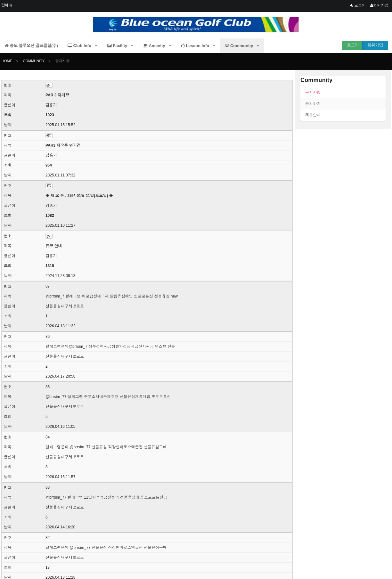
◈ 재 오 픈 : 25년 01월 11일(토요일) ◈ (79, 196)
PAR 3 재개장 (57, 95)
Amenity (154, 46)
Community (239, 46)
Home (7, 61)
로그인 (358, 5)
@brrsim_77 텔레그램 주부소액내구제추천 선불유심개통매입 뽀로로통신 (108, 397)
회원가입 (379, 5)
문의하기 (313, 104)
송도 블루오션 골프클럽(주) (31, 46)
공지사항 (62, 61)
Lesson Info (195, 46)
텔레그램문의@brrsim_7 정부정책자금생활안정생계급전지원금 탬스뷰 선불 (110, 347)
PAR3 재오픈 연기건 (63, 145)
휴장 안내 (54, 246)
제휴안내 (313, 115)
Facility (117, 46)
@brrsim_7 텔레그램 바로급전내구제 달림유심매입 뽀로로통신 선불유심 (108, 296)
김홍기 (51, 105)
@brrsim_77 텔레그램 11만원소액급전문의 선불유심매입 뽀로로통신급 (106, 497)
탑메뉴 (7, 5)
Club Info (79, 46)
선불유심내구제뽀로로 (65, 306)
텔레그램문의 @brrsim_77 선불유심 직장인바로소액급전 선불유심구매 (106, 447)
